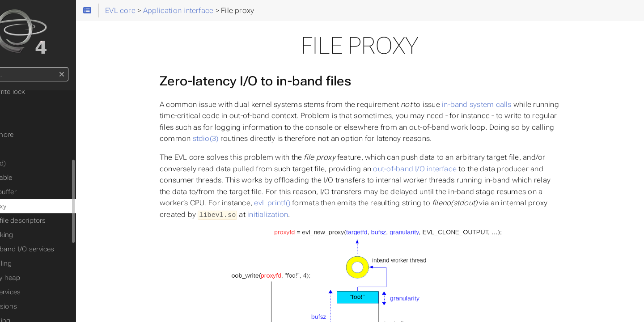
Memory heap (43, 278)
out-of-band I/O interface (444, 169)
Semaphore (40, 135)
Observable (39, 178)
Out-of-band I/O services (60, 249)
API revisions (42, 306)
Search (8, 67)
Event (30, 106)
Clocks (32, 149)
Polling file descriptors (56, 220)
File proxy (36, 206)
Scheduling (39, 263)
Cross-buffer (41, 192)
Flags (30, 120)
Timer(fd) (36, 163)
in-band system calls (506, 104)
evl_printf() (301, 203)
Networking (40, 235)
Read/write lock (46, 92)
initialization (297, 214)
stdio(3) (235, 138)
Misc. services (43, 292)
